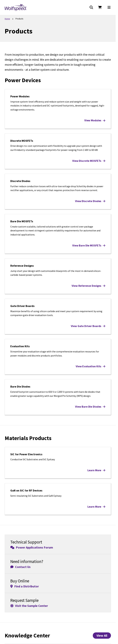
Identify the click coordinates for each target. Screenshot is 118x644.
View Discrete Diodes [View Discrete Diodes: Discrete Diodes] (90, 201)
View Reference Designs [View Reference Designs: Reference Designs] (88, 286)
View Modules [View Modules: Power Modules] (95, 120)
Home (7, 19)
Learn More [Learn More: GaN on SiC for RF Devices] (96, 507)
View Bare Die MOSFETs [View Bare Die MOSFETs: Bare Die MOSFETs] (89, 245)
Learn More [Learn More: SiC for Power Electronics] (96, 470)
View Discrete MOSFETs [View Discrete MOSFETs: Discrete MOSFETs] (89, 161)
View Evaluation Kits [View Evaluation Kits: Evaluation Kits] (90, 366)
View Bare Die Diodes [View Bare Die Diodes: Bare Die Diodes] (90, 407)
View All (102, 635)
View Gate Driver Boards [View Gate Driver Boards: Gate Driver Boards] (88, 326)
